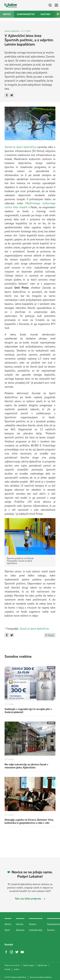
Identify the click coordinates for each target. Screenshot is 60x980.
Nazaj (50, 635)
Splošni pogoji (28, 965)
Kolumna (20, 930)
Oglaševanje (42, 965)
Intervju (20, 924)
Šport (7, 930)
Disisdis (7, 969)
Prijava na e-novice (12, 965)
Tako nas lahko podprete (30, 899)
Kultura (46, 14)
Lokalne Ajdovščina (12, 31)
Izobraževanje (36, 930)
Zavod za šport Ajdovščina (21, 147)
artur (17, 969)
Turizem (51, 930)
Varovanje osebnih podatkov (41, 977)
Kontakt (9, 944)
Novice (7, 14)
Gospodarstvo (26, 14)
